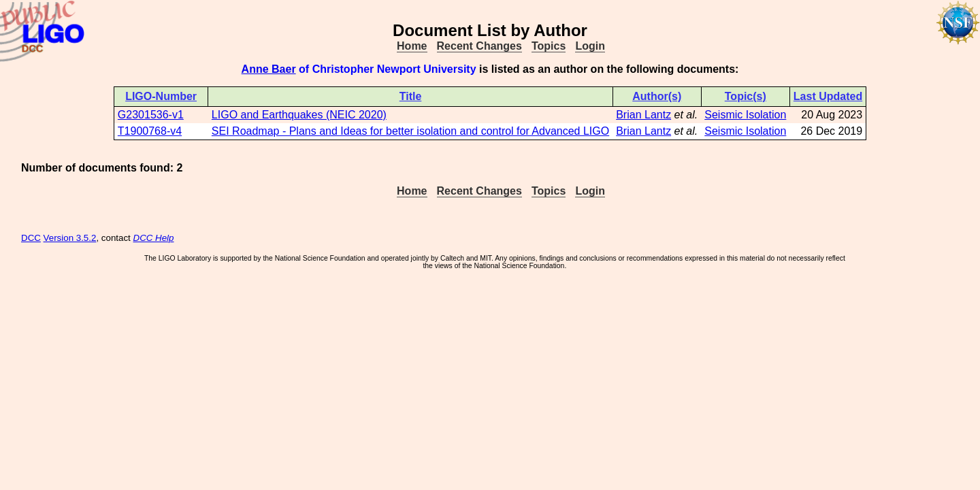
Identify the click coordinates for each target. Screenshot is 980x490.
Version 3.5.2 (70, 238)
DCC (31, 238)
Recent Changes (479, 46)
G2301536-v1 (151, 115)
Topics (549, 46)
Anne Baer (269, 69)
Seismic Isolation (745, 115)
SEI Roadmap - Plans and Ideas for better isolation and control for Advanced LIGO (410, 131)
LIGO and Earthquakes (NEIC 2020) (299, 115)
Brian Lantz (643, 115)
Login (590, 46)
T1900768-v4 (150, 131)
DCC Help (154, 238)
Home (412, 46)
